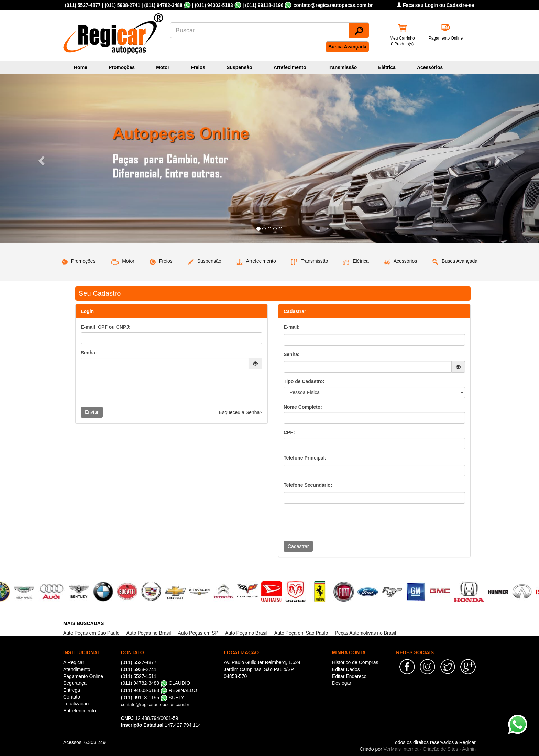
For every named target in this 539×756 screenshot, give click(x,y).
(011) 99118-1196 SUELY (153, 698)
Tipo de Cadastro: (304, 381)
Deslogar (342, 683)
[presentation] (133, 388)
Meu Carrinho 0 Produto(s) (402, 41)
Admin (469, 749)
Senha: (89, 353)
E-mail (291, 327)
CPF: (289, 432)
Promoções (122, 67)
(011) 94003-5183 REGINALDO (159, 690)
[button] (40, 159)
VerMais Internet (401, 749)
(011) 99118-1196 (264, 5)
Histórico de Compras (355, 662)
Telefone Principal (304, 458)
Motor (163, 67)
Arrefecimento (290, 67)
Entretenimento (80, 711)
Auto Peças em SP (198, 633)
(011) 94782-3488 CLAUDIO (156, 683)
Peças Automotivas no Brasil (365, 633)
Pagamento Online (446, 38)
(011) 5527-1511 (139, 676)
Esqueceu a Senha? (241, 412)
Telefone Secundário (307, 485)
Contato (72, 697)
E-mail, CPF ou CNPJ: (106, 327)
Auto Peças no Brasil (148, 633)
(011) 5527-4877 (83, 5)
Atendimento (77, 669)
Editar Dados (346, 669)
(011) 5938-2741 (122, 5)
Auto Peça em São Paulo (301, 633)
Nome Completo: (303, 407)
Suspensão (239, 67)
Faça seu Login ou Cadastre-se (435, 5)
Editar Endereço (349, 676)
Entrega (72, 690)
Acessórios (430, 67)
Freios (198, 67)
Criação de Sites (441, 749)
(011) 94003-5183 (214, 5)
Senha (291, 354)
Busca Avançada (347, 47)
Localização (76, 704)
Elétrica (387, 67)
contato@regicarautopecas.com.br (155, 705)
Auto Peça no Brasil (246, 633)
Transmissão (342, 67)
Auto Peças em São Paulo (91, 633)
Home (81, 67)
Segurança (75, 683)
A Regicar (74, 662)
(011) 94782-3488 (163, 5)
